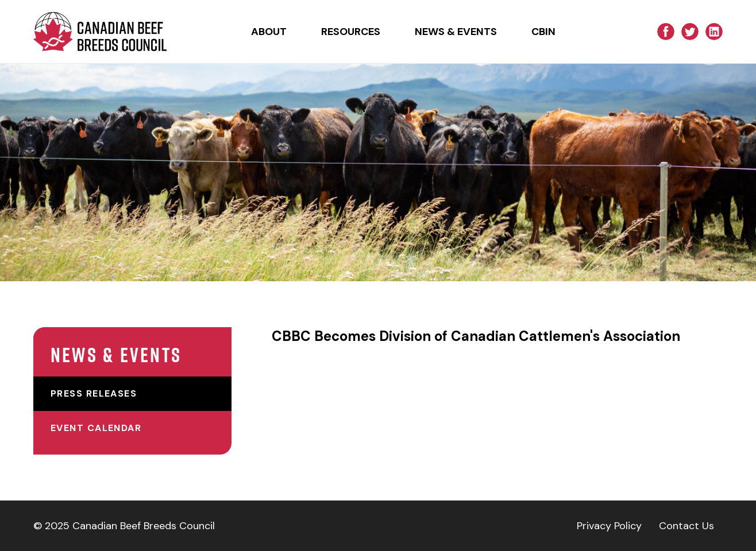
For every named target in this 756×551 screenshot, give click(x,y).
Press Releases (94, 393)
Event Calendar (96, 428)
